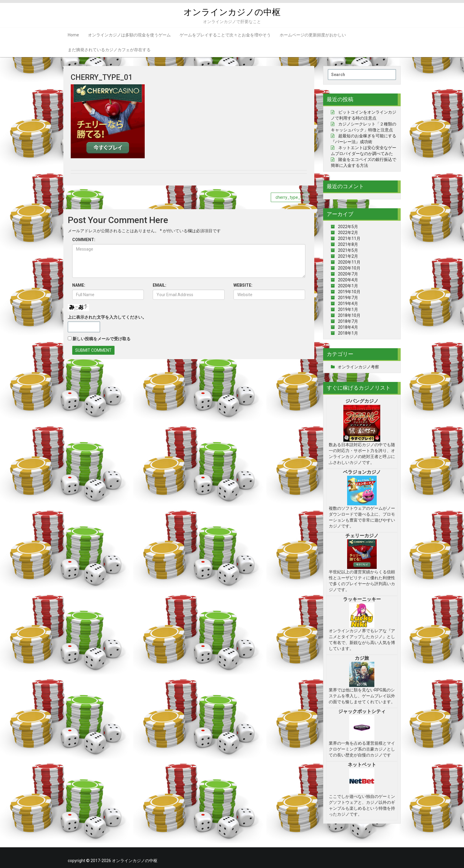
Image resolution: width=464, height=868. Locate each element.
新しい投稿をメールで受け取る (101, 339)
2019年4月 (348, 304)
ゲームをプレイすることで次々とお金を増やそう (225, 35)
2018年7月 (348, 321)
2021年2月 (348, 256)
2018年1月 (348, 333)
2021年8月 (348, 244)
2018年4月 (348, 327)
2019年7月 (348, 298)
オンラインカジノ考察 (358, 367)
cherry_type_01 (290, 197)
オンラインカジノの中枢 (232, 12)
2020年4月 (348, 280)
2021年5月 (348, 250)
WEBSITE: (243, 285)
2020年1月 (348, 286)
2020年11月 (349, 262)
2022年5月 (348, 227)
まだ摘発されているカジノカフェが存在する (109, 50)
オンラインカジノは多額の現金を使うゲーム (129, 35)
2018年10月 (349, 315)
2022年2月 (348, 233)
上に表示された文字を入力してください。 (107, 317)
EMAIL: (159, 285)
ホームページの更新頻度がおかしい (313, 35)
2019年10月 (349, 292)
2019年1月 (348, 309)
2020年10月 (349, 268)
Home (73, 35)
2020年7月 (348, 274)
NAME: (79, 285)
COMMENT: (84, 240)
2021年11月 (349, 238)
